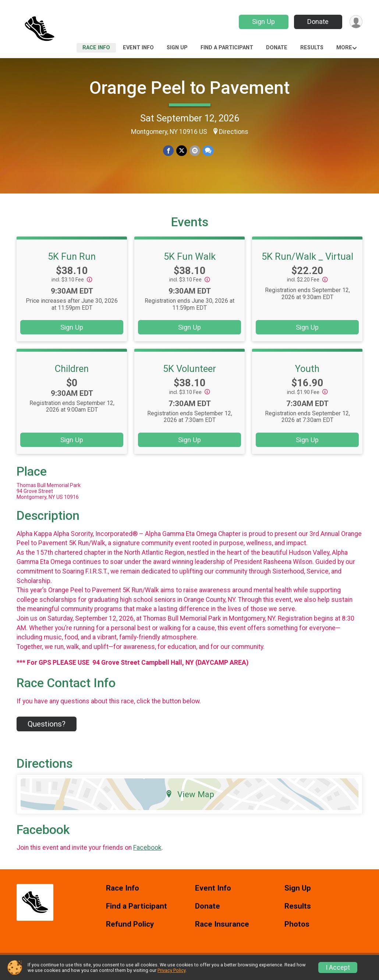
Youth (307, 373)
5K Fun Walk (190, 261)
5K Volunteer (189, 373)
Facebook (147, 852)
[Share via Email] (194, 151)
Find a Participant (227, 48)
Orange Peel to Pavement (189, 88)
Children (72, 373)
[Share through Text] (208, 151)
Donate (318, 22)
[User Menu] (356, 22)
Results (312, 48)
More (344, 48)
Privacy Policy (171, 970)
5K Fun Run (72, 261)
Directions (234, 132)
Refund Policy (130, 929)
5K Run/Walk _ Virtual (307, 261)
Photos (297, 929)
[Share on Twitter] (182, 151)
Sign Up (263, 22)
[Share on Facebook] (169, 151)
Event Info (138, 48)
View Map (190, 799)
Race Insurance (222, 929)
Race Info (96, 48)
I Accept (338, 967)
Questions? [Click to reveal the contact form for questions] (47, 728)
